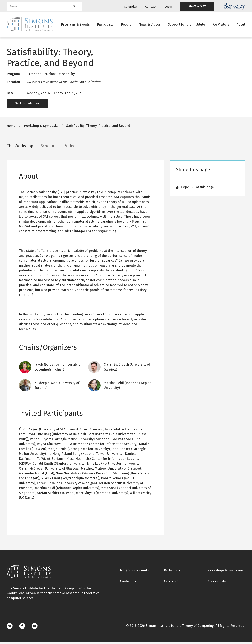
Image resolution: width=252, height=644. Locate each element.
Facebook (22, 628)
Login (168, 7)
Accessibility (217, 583)
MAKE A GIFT (197, 6)
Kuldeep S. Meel (46, 385)
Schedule (49, 148)
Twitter (10, 628)
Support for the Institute (187, 25)
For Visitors (221, 25)
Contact (151, 7)
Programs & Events (75, 25)
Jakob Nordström (48, 366)
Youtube (35, 628)
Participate (105, 25)
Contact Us (128, 583)
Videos (71, 148)
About (241, 25)
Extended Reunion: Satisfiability (51, 76)
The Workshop (20, 148)
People (126, 25)
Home (11, 127)
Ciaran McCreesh (116, 366)
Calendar (130, 7)
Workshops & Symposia (225, 572)
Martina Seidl (114, 385)
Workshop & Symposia (41, 127)
